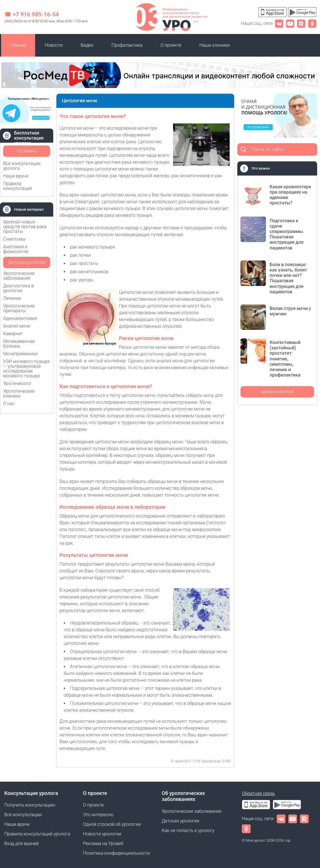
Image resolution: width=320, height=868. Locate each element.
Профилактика (127, 45)
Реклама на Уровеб (103, 844)
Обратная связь (258, 793)
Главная (18, 45)
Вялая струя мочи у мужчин (290, 311)
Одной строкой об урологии (112, 824)
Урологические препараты (19, 308)
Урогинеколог (18, 383)
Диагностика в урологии (18, 288)
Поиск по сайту (267, 149)
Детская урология (27, 262)
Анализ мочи (17, 326)
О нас (9, 404)
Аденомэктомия (20, 318)
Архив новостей (277, 392)
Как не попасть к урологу (188, 830)
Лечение (12, 298)
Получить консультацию (27, 153)
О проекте (171, 45)
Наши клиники (215, 45)
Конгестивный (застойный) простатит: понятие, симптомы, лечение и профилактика (285, 359)
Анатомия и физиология (16, 249)
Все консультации (23, 815)
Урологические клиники (19, 394)
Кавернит (13, 334)
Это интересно (98, 815)
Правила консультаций (18, 186)
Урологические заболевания (19, 276)
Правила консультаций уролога (37, 834)
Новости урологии (102, 834)
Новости (54, 45)
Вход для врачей (22, 844)
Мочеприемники (20, 354)
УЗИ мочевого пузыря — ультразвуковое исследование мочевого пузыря (26, 369)
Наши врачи (16, 176)
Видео (87, 45)
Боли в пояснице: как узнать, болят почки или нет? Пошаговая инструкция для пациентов (288, 278)
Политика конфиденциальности (116, 853)
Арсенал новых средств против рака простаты (25, 227)
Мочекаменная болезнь (19, 344)
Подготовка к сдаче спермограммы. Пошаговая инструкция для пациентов (287, 234)
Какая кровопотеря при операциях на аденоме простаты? (290, 195)
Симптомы (14, 239)
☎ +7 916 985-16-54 (32, 14)
